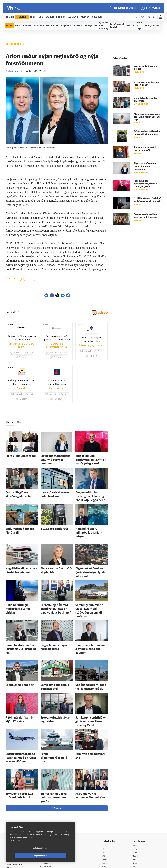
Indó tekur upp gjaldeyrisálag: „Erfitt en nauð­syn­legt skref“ (145, 184)
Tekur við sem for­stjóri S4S (88, 711)
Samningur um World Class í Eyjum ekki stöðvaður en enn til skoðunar (91, 585)
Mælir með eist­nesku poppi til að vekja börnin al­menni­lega (147, 117)
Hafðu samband (49, 809)
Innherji (136, 791)
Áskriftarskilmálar (50, 817)
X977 (135, 817)
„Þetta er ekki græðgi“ (16, 649)
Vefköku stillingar (23, 856)
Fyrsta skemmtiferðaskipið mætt (56, 711)
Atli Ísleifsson (12, 71)
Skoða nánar (15, 848)
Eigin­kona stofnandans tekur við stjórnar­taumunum (145, 166)
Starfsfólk (47, 820)
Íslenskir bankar (14, 279)
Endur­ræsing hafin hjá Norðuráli (21, 517)
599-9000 (14, 819)
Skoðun (108, 806)
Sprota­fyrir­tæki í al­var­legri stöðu (56, 680)
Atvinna (136, 798)
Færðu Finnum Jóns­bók (17, 456)
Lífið (106, 802)
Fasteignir (137, 795)
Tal (134, 820)
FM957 (136, 813)
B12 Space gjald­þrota (51, 517)
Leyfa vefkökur (57, 856)
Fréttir (107, 791)
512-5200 (51, 802)
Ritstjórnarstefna (50, 813)
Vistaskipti (30, 279)
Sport (107, 798)
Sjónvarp (108, 809)
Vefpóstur (47, 827)
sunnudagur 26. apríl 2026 (125, 9)
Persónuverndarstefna (16, 808)
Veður (136, 806)
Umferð (46, 824)
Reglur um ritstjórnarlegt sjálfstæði (17, 803)
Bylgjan (136, 809)
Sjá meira (57, 754)
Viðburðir (137, 802)
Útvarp (107, 813)
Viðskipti (108, 795)
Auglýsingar (48, 806)
